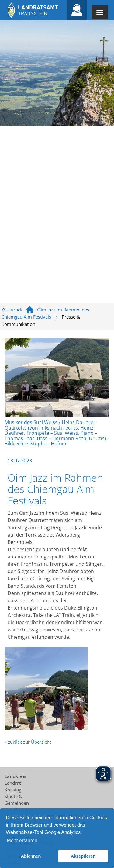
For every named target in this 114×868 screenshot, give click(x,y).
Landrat (13, 783)
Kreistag (13, 790)
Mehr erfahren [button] (22, 840)
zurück (12, 310)
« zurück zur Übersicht (28, 742)
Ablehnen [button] (31, 856)
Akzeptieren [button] (83, 856)
